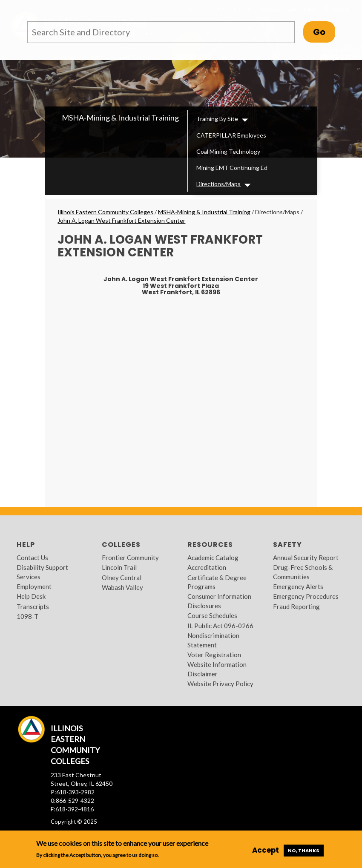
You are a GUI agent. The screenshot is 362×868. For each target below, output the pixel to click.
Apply (193, 8)
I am (217, 8)
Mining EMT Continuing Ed (232, 168)
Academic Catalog (213, 558)
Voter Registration (214, 655)
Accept (266, 850)
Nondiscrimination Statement (213, 640)
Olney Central (122, 578)
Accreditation (207, 567)
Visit (241, 8)
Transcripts (33, 606)
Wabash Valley (122, 587)
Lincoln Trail (119, 567)
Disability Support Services (42, 572)
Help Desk (31, 596)
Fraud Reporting (296, 606)
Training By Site (217, 119)
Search (335, 9)
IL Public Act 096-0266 (220, 626)
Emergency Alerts (298, 586)
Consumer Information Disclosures (219, 601)
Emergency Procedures (306, 596)
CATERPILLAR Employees (231, 135)
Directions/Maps (218, 184)
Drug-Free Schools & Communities (303, 572)
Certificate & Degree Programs (217, 582)
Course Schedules (212, 615)
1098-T (27, 616)
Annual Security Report (306, 558)
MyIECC (268, 8)
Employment (34, 586)
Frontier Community (130, 558)
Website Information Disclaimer (217, 669)
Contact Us (32, 558)
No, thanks (304, 851)
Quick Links (302, 8)
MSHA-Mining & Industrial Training (120, 118)
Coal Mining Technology (228, 151)
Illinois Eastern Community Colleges (105, 212)
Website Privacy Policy (220, 684)
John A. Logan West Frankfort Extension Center (121, 220)
